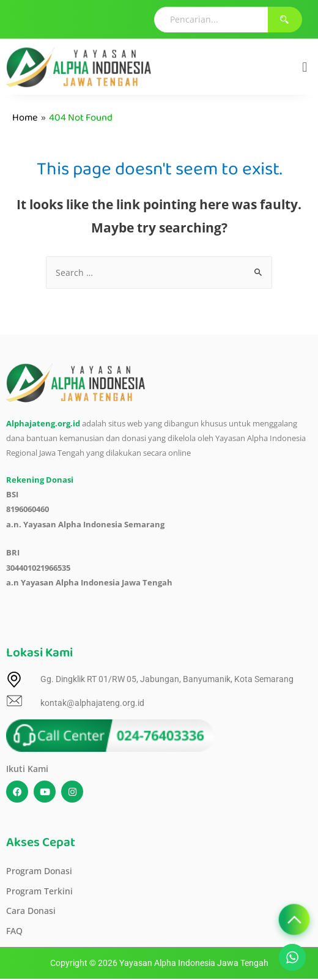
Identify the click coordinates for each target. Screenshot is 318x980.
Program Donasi (39, 871)
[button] (305, 67)
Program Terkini (39, 891)
